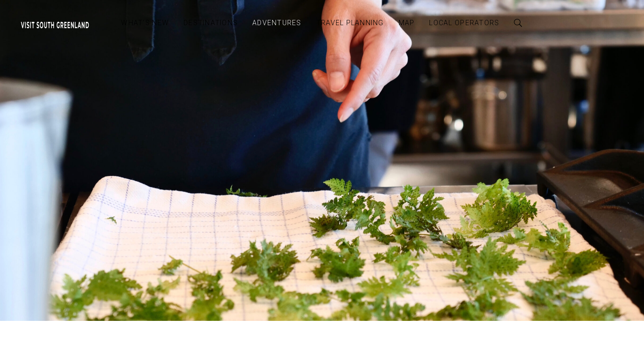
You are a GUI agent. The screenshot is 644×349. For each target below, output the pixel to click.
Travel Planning (350, 23)
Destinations (211, 23)
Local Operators (464, 23)
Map (407, 23)
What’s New (145, 23)
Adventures (277, 23)
